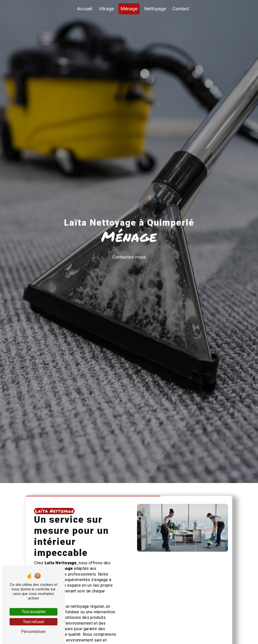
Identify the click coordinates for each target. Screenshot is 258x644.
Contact (181, 9)
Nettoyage (155, 9)
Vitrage (106, 9)
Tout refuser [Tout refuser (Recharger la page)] (34, 622)
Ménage (129, 9)
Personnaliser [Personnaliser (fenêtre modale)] (34, 632)
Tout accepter (34, 612)
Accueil (85, 9)
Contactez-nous (129, 257)
